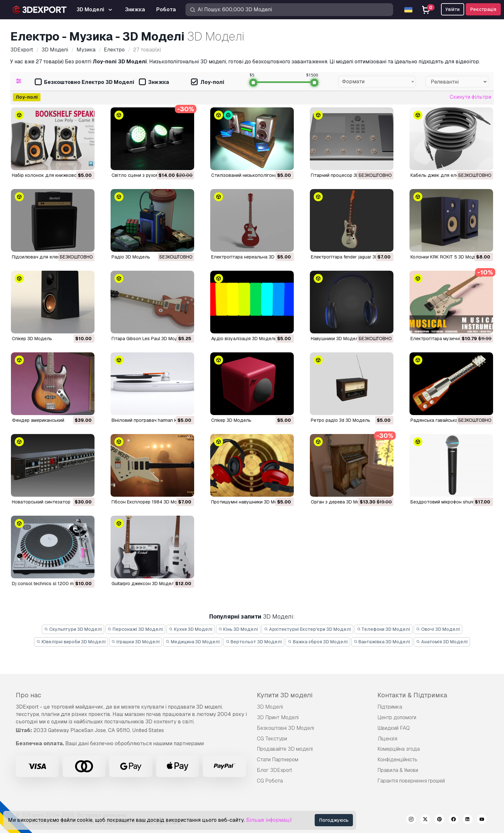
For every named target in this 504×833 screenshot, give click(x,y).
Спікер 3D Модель (32, 339)
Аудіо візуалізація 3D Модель (244, 339)
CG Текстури (272, 739)
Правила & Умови (398, 770)
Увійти (453, 9)
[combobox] (377, 82)
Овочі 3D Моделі (438, 629)
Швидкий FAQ (394, 728)
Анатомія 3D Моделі (442, 642)
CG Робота (270, 781)
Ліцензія (387, 739)
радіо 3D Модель (131, 257)
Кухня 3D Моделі (191, 629)
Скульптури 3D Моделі (73, 629)
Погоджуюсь (334, 820)
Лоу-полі (208, 82)
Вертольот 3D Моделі (254, 642)
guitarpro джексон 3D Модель (144, 584)
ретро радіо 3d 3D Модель (341, 420)
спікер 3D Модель (231, 420)
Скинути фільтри (470, 97)
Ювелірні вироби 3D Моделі (71, 642)
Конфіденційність (397, 760)
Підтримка (390, 707)
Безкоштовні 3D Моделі (285, 728)
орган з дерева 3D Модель (341, 502)
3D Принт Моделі (278, 717)
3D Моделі (270, 707)
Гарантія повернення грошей (411, 781)
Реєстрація (483, 9)
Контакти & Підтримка (412, 695)
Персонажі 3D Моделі (135, 629)
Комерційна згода (399, 749)
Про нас (28, 695)
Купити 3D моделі (285, 695)
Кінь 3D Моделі (238, 629)
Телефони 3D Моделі (384, 629)
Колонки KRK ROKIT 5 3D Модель (447, 257)
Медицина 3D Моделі (193, 642)
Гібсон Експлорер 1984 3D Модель (150, 502)
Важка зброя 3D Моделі (318, 642)
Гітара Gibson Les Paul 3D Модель (149, 339)
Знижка (154, 82)
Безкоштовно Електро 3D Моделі (85, 82)
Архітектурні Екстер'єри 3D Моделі (307, 629)
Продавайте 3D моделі (285, 749)
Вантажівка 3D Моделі (382, 642)
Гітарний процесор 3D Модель (345, 175)
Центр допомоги (397, 717)
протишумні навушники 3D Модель (250, 502)
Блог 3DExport (274, 770)
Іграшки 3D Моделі (136, 642)
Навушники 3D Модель (336, 339)
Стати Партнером (278, 760)
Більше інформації (269, 820)
